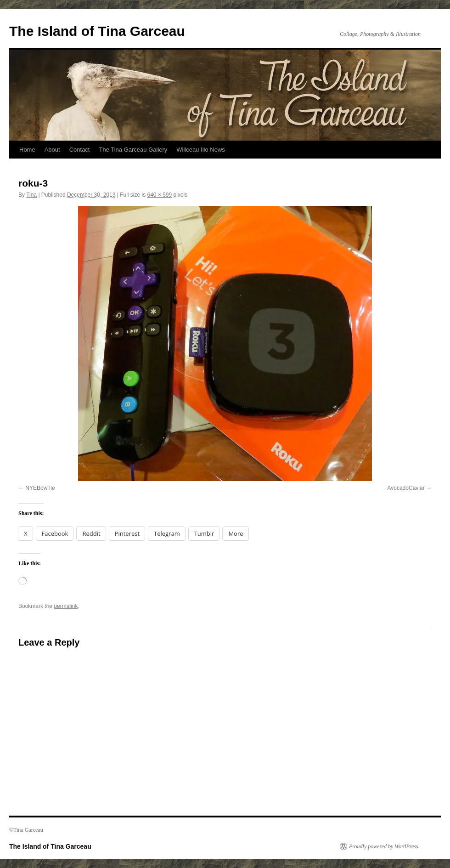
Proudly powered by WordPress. (384, 846)
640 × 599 (159, 195)
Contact (80, 150)
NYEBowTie (40, 488)
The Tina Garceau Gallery (133, 150)
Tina (31, 195)
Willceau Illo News (200, 150)
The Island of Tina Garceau (97, 31)
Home (27, 150)
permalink (66, 606)
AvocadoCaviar (406, 488)
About (52, 150)
